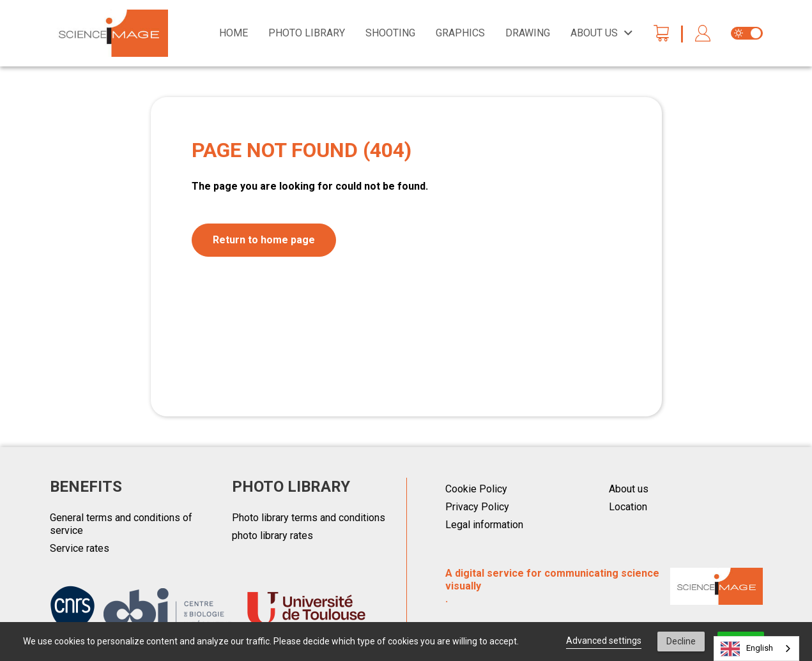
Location (628, 507)
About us (629, 489)
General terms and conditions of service (121, 524)
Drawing (528, 33)
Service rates (80, 548)
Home (234, 33)
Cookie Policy (476, 489)
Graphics (460, 33)
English (747, 649)
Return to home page (264, 240)
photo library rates (272, 536)
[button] (703, 34)
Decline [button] (681, 641)
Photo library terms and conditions (309, 518)
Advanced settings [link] (604, 641)
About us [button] (594, 33)
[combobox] (756, 649)
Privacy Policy (477, 507)
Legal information (484, 525)
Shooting (390, 33)
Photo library (307, 33)
